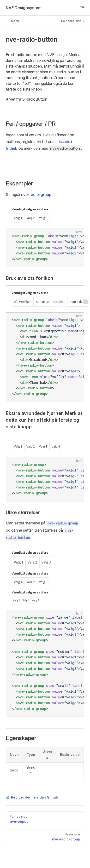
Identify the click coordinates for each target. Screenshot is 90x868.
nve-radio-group (36, 195)
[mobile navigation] (82, 8)
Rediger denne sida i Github (32, 797)
